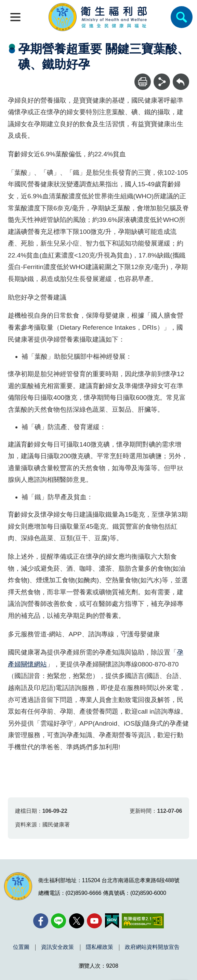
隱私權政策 (100, 947)
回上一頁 (181, 77)
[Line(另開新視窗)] (58, 921)
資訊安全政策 (57, 947)
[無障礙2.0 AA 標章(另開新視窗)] (143, 921)
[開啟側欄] (15, 17)
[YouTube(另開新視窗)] (94, 921)
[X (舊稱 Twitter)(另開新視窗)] (77, 921)
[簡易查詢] (182, 17)
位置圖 (21, 947)
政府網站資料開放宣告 (152, 947)
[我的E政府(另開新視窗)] (112, 921)
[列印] (143, 82)
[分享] (162, 82)
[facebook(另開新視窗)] (41, 921)
